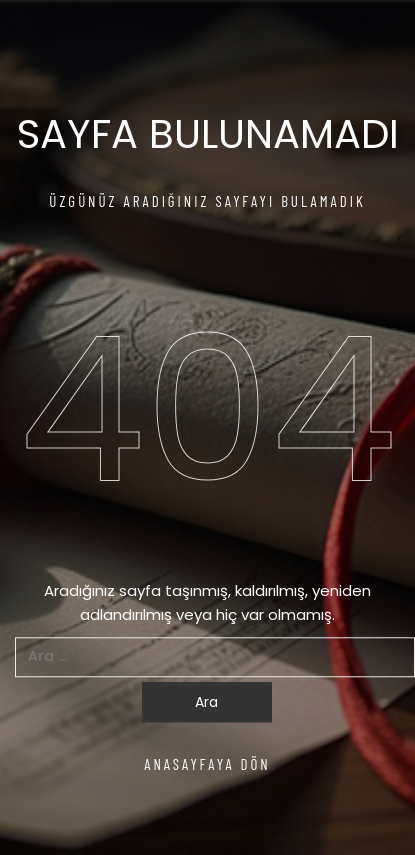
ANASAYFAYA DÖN (207, 764)
